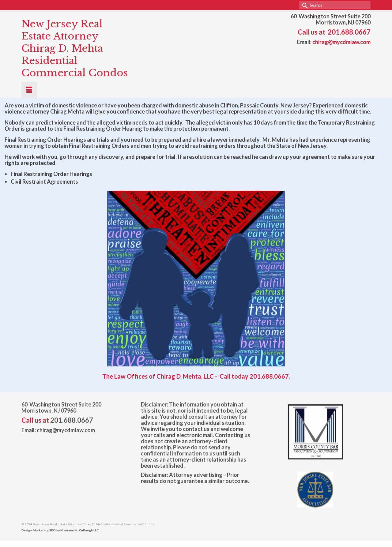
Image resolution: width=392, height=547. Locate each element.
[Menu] (29, 90)
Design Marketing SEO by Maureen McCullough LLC (60, 530)
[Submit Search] (304, 5)
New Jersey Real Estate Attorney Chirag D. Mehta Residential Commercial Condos (75, 48)
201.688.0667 (349, 32)
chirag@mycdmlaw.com (341, 42)
